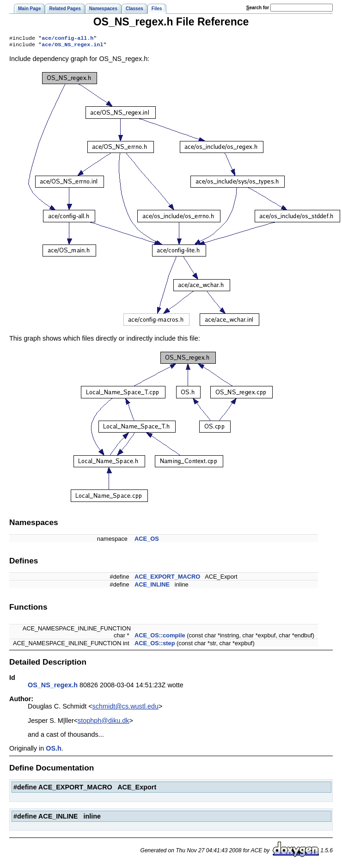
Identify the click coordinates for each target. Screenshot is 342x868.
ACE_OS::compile (160, 637)
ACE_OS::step (155, 645)
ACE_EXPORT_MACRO (167, 578)
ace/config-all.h (67, 39)
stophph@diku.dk (103, 722)
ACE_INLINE (152, 586)
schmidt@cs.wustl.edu (125, 708)
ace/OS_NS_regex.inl (72, 46)
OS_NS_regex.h (53, 687)
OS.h (54, 750)
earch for (258, 8)
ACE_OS (147, 541)
